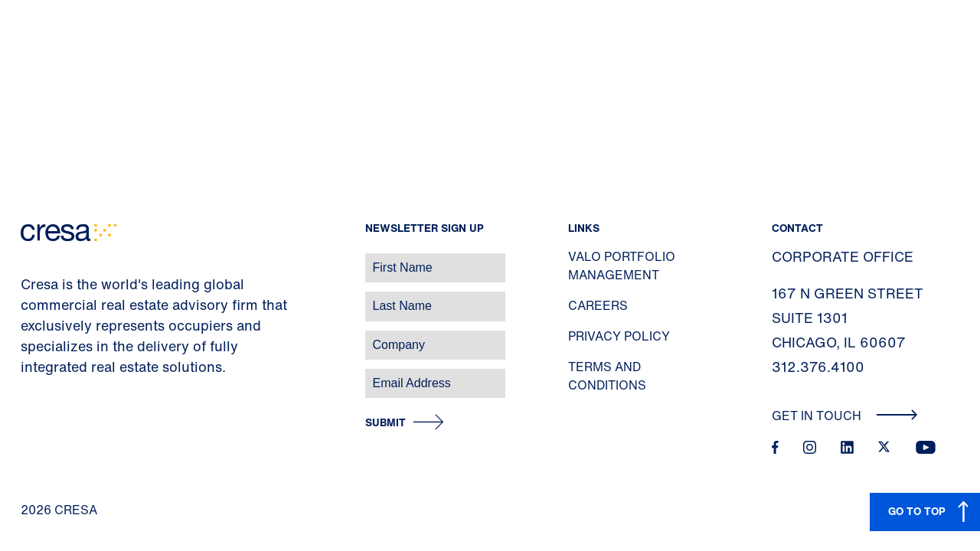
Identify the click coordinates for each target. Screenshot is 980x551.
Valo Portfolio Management (622, 266)
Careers (598, 305)
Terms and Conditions (607, 376)
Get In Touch (845, 416)
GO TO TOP (917, 511)
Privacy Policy (619, 336)
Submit (385, 423)
